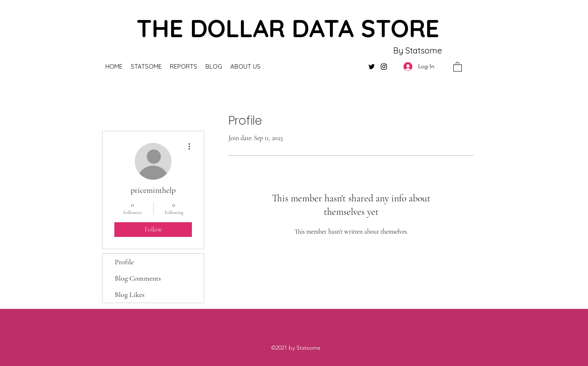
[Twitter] (372, 67)
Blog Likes (130, 295)
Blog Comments (138, 278)
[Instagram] (384, 67)
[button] (458, 66)
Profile (124, 262)
